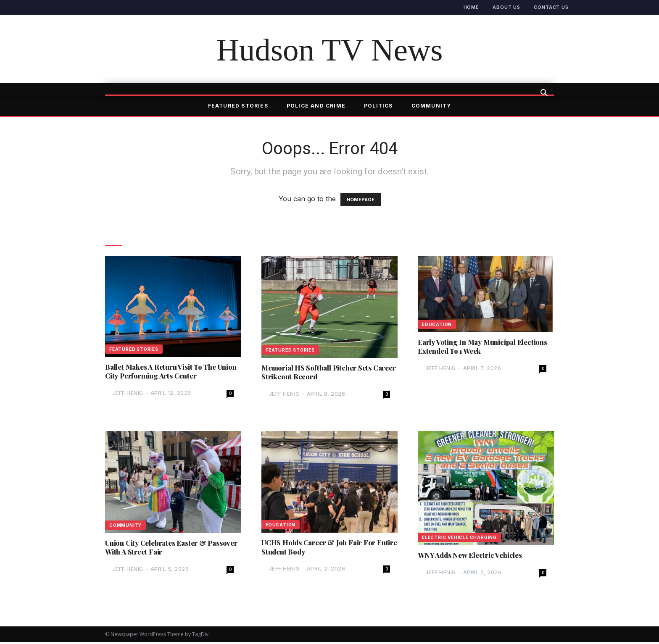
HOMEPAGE (361, 200)
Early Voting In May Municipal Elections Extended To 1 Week (470, 347)
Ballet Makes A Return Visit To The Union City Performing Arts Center (166, 372)
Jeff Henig (128, 394)
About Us (506, 7)
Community (431, 106)
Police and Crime (316, 106)
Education (437, 324)
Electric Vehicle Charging (459, 539)
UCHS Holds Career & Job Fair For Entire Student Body (324, 549)
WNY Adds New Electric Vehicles (474, 557)
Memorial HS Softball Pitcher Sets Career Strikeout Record (321, 373)
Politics (378, 106)
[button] (544, 94)
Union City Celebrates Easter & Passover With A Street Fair (160, 549)
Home (472, 7)
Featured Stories (238, 106)
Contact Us (551, 7)
